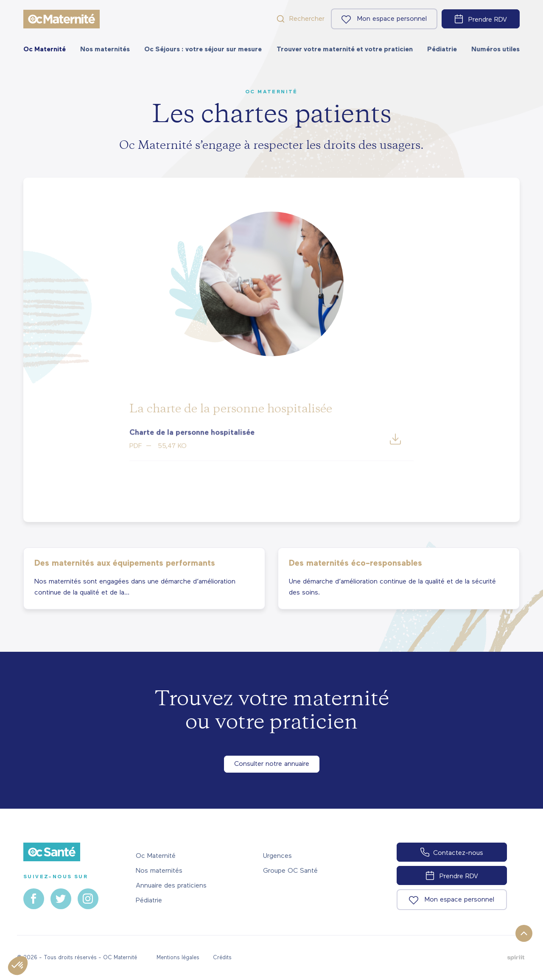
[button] (18, 966)
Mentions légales (178, 958)
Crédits (222, 958)
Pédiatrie (442, 50)
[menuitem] (45, 50)
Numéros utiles (495, 50)
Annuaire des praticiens (171, 886)
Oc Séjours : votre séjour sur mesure (203, 50)
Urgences (277, 856)
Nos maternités (105, 50)
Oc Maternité (45, 50)
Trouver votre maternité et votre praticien (345, 50)
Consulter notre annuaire (272, 764)
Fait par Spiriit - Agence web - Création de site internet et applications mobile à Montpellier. (516, 958)
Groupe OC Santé (290, 871)
